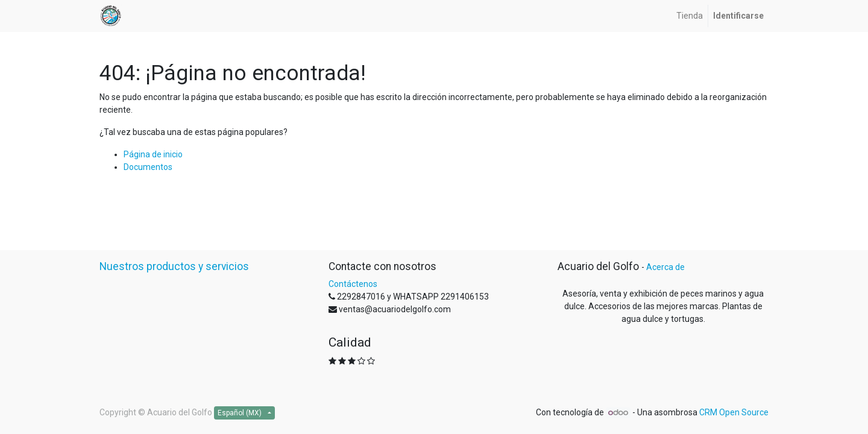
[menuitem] (690, 16)
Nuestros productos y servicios (174, 266)
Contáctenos (353, 284)
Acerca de (665, 267)
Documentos (148, 167)
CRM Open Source (734, 412)
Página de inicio (153, 154)
